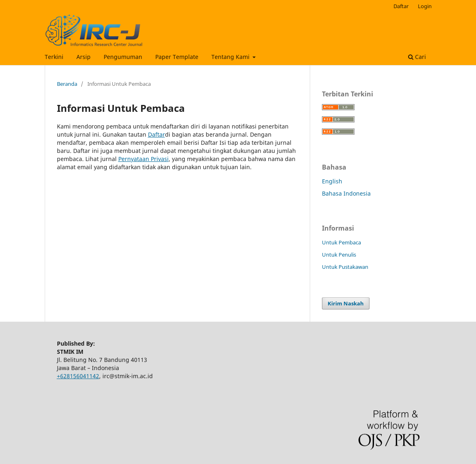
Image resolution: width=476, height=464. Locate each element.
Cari (417, 57)
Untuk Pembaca (341, 242)
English (332, 181)
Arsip (84, 57)
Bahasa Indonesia (346, 193)
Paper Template (177, 57)
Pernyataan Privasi (143, 159)
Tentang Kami (231, 57)
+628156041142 (78, 376)
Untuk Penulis (339, 255)
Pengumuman (123, 57)
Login (425, 6)
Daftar (401, 6)
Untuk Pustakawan (345, 267)
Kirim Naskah (346, 303)
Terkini (54, 57)
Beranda (67, 84)
